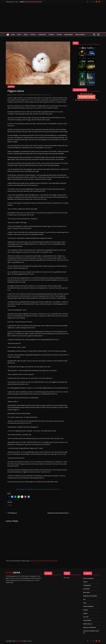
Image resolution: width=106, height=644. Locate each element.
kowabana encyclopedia (90, 596)
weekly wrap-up (88, 624)
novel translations (88, 606)
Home (13, 35)
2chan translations (89, 578)
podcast (86, 610)
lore (84, 599)
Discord (59, 35)
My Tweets (67, 578)
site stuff (86, 617)
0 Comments (37, 95)
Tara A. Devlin (22, 95)
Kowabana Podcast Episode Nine (59, 513)
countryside (45, 95)
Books (26, 35)
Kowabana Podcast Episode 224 (33, 2)
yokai (50, 95)
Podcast (33, 35)
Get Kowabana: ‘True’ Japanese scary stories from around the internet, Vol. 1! (38, 489)
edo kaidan (86, 589)
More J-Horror (80, 35)
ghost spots (87, 592)
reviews (85, 613)
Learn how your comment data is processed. (44, 561)
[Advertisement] (53, 20)
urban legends (87, 620)
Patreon (51, 35)
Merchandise (69, 35)
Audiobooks (42, 35)
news (85, 603)
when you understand (89, 627)
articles (85, 582)
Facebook (48, 573)
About (19, 35)
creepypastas (11, 87)
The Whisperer (11, 513)
